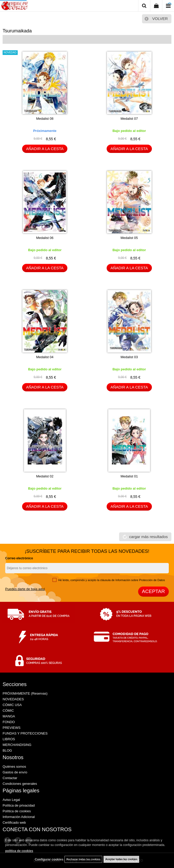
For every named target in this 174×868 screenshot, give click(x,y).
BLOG (7, 750)
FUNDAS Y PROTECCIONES (25, 733)
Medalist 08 (45, 119)
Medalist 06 (45, 238)
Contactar (10, 778)
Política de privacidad (19, 805)
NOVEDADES (13, 699)
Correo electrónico (19, 558)
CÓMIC (8, 711)
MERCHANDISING (17, 745)
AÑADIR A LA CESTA (45, 149)
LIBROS (9, 739)
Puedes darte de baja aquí (25, 589)
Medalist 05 (129, 238)
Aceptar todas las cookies (121, 859)
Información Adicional (19, 817)
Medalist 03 (129, 357)
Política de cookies (17, 811)
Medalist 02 (45, 476)
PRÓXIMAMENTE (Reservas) (25, 693)
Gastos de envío (15, 772)
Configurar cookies (49, 859)
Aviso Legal (11, 800)
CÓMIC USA (12, 705)
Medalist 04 (45, 357)
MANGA (9, 716)
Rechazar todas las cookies (83, 859)
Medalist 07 (129, 119)
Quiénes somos (14, 767)
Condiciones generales (20, 784)
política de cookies (19, 851)
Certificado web (14, 823)
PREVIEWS (12, 728)
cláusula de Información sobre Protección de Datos (133, 580)
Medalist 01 (129, 476)
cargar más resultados (149, 537)
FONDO (9, 722)
